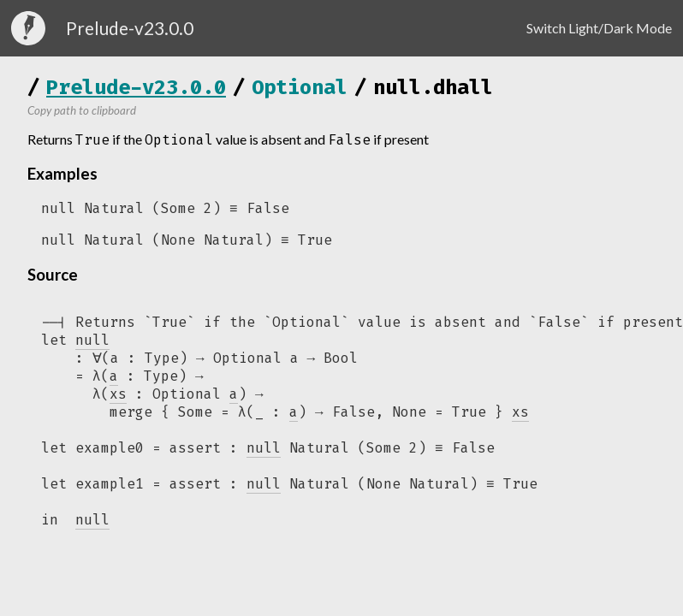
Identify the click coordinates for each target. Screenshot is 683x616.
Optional (300, 87)
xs (520, 417)
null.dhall (433, 87)
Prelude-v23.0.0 (136, 87)
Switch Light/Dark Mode (599, 28)
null (264, 454)
